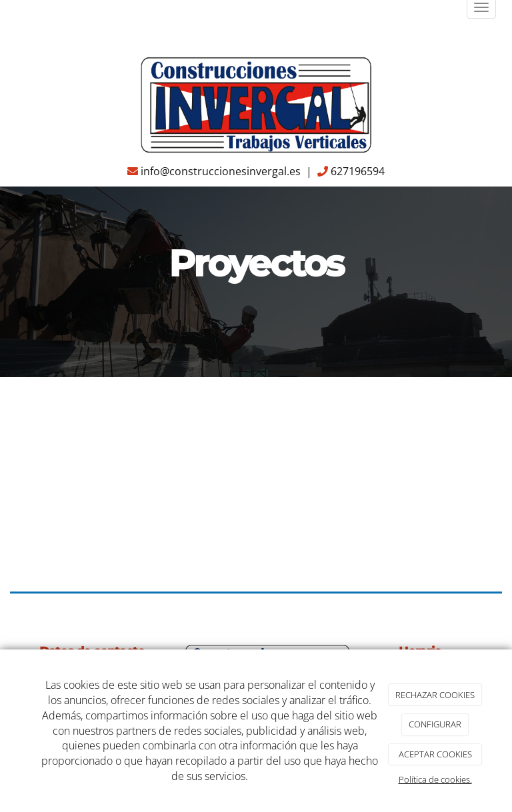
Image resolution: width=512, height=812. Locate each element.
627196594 (358, 171)
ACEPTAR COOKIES (435, 754)
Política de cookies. (435, 779)
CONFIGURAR (435, 724)
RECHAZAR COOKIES (435, 695)
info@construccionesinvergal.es (221, 171)
